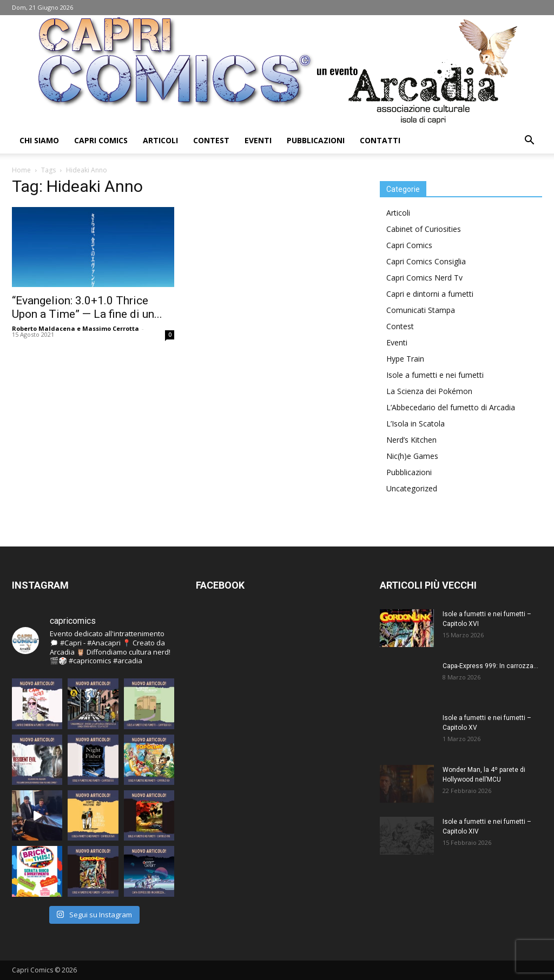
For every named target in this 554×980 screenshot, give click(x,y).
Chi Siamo (39, 140)
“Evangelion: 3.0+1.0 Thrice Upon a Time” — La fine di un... (87, 307)
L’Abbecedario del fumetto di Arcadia (451, 407)
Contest (211, 140)
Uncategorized (412, 488)
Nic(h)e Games (412, 456)
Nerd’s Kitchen (411, 440)
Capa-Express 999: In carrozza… (490, 666)
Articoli (160, 140)
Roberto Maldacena (44, 328)
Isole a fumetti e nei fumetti (435, 375)
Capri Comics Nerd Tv (424, 278)
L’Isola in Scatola (415, 424)
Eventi (258, 140)
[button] (529, 141)
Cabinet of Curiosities (424, 229)
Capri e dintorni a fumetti (430, 294)
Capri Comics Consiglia (426, 261)
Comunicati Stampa (421, 310)
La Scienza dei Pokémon (429, 391)
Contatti (380, 140)
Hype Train (405, 359)
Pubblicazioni (316, 140)
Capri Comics (101, 140)
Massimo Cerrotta (111, 328)
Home (21, 170)
